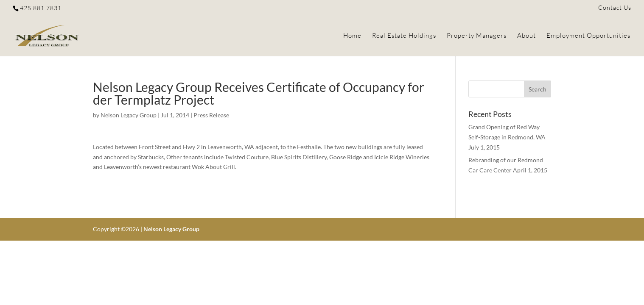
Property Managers (477, 36)
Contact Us (615, 8)
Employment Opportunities (588, 36)
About (526, 36)
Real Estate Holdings (404, 36)
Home (352, 36)
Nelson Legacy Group (129, 115)
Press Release (211, 115)
